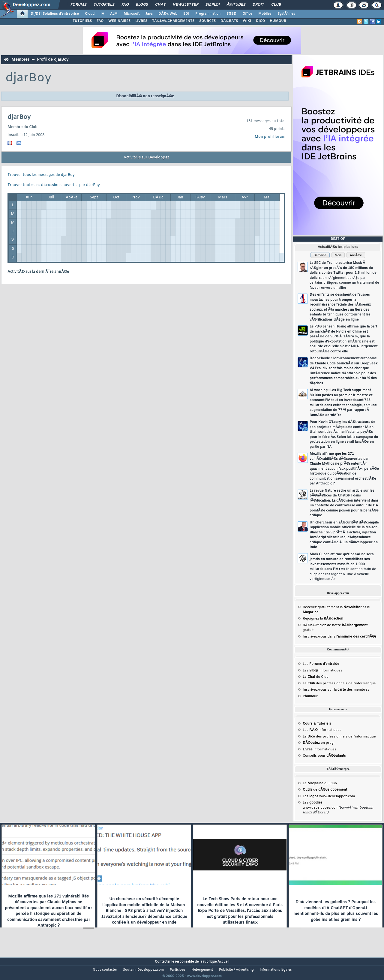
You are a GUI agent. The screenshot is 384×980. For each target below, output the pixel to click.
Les (321, 664)
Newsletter (186, 5)
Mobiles (265, 14)
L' (310, 696)
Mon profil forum (270, 137)
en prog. (319, 743)
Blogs (142, 5)
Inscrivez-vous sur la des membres (336, 690)
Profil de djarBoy (53, 60)
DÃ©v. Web (168, 14)
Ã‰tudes (236, 5)
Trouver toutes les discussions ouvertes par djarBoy (54, 185)
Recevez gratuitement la (332, 607)
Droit (258, 5)
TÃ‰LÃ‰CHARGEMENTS (173, 21)
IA (102, 14)
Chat (160, 5)
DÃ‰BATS (229, 21)
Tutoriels (104, 5)
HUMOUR (278, 21)
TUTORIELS (82, 21)
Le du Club (320, 783)
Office (247, 14)
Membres (20, 60)
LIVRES (141, 21)
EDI (186, 14)
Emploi (213, 5)
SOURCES (207, 21)
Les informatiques (322, 671)
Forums (78, 5)
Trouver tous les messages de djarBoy (41, 175)
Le (309, 677)
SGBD (231, 14)
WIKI (247, 21)
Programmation (208, 14)
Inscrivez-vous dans (340, 637)
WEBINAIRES (119, 21)
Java (149, 14)
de (325, 790)
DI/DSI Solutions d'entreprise (55, 14)
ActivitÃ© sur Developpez (146, 158)
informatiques (319, 749)
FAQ (125, 5)
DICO (260, 21)
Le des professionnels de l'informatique (339, 683)
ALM (114, 14)
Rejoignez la (323, 619)
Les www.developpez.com (329, 796)
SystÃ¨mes (286, 14)
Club (276, 5)
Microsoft (132, 14)
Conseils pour (324, 756)
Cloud (90, 14)
